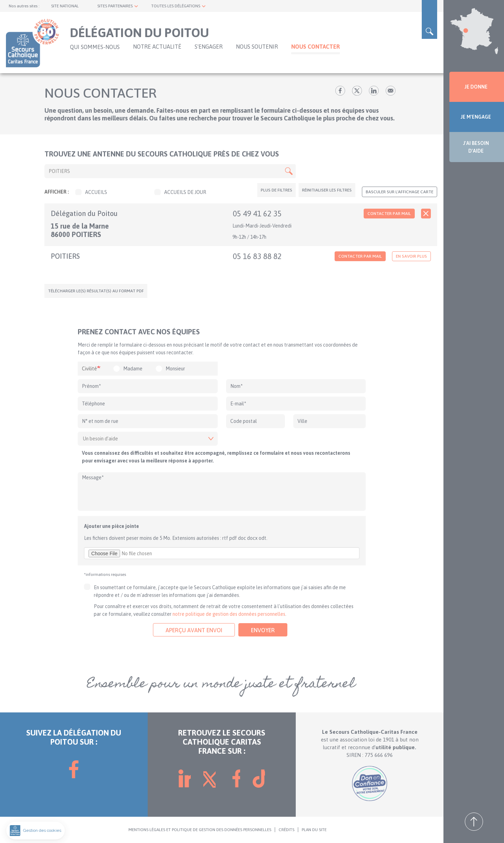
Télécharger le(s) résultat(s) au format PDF (96, 291)
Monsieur (175, 369)
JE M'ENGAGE (476, 117)
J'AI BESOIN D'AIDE (476, 147)
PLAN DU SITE (314, 830)
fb (340, 91)
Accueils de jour (180, 192)
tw (357, 91)
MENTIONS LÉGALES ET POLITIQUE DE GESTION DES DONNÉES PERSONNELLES (200, 830)
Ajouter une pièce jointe (111, 526)
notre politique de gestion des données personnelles (229, 614)
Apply (289, 171)
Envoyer (263, 630)
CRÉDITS (286, 830)
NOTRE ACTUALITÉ (157, 47)
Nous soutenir (257, 47)
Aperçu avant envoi (194, 630)
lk (374, 91)
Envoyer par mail (391, 91)
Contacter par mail (389, 214)
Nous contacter (316, 47)
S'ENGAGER (209, 47)
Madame (133, 369)
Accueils (91, 192)
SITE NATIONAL (65, 6)
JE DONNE (476, 87)
